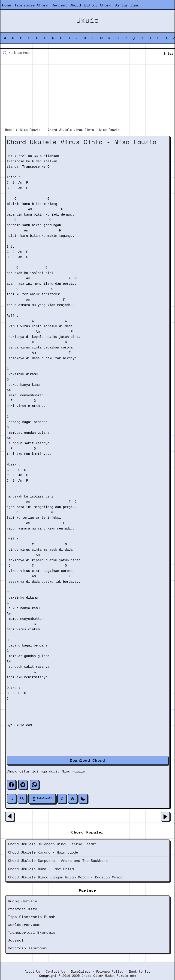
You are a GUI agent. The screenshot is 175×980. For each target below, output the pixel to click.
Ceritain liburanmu (28, 948)
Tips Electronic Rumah (32, 917)
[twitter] (23, 784)
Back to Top (140, 971)
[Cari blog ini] (87, 53)
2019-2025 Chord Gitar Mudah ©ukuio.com (99, 976)
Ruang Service (23, 901)
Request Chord (66, 5)
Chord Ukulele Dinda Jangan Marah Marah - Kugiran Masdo (65, 877)
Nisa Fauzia (74, 771)
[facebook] (11, 784)
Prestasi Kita (23, 909)
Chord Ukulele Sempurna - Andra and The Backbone (58, 860)
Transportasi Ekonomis (32, 932)
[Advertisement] (87, 93)
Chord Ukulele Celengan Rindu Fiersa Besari (53, 844)
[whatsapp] (34, 784)
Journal (16, 940)
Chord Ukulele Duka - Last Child (41, 869)
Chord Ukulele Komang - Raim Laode (43, 852)
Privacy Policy (110, 971)
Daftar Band (127, 5)
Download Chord (87, 760)
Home (7, 5)
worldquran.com (24, 924)
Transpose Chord (31, 5)
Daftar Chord (98, 5)
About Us (32, 971)
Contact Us (56, 971)
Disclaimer (81, 971)
